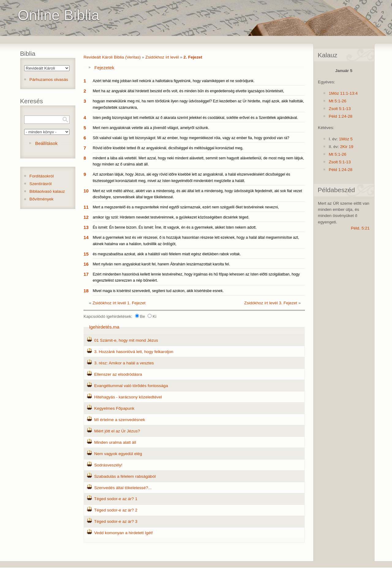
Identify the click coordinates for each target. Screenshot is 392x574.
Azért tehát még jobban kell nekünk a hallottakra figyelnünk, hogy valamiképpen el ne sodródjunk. (174, 81)
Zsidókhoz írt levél (162, 57)
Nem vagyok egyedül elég (118, 454)
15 (86, 254)
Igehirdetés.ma (104, 327)
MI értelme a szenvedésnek (119, 420)
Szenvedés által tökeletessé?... (123, 488)
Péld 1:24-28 (340, 116)
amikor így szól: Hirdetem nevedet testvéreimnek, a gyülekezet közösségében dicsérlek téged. (171, 217)
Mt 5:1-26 (337, 101)
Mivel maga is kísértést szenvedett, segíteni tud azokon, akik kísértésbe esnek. (158, 291)
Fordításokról (41, 176)
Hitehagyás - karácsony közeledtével (128, 397)
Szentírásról (41, 184)
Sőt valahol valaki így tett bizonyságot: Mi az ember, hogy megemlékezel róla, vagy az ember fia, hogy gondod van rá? (191, 138)
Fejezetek (104, 68)
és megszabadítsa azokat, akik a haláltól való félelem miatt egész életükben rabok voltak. (167, 254)
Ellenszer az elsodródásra (118, 374)
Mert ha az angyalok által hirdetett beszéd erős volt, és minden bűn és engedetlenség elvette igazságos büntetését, (188, 91)
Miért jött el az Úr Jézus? (117, 431)
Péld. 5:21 (360, 228)
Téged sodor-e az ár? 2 (116, 510)
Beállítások (46, 143)
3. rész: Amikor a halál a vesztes (124, 363)
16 (86, 264)
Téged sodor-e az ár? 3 (116, 521)
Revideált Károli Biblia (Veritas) (112, 57)
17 (86, 274)
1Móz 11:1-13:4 (343, 93)
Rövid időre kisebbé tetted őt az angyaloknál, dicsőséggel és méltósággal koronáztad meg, (168, 148)
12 (86, 217)
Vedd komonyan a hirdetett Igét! (123, 533)
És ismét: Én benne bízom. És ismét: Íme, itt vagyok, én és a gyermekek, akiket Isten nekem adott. (175, 227)
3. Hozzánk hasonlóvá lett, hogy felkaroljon (134, 352)
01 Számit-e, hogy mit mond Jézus (126, 340)
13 (86, 227)
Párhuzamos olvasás (49, 80)
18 (86, 291)
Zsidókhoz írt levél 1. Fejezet (119, 303)
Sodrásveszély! (108, 465)
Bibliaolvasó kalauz (47, 191)
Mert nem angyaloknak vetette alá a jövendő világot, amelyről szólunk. (151, 128)
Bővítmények (41, 199)
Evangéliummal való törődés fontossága (131, 386)
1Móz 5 (346, 139)
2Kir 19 (347, 147)
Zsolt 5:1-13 (340, 109)
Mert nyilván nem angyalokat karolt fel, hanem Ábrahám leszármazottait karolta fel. (161, 264)
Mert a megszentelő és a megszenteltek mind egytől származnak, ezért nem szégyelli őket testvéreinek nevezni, (186, 207)
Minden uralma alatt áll (115, 442)
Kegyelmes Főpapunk (114, 408)
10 (86, 191)
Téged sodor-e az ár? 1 (116, 499)
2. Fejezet (193, 57)
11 (86, 207)
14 (86, 237)
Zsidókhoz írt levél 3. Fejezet (271, 303)
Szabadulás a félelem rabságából (125, 476)
